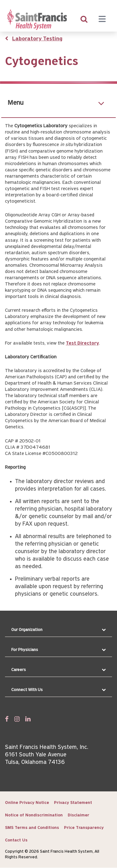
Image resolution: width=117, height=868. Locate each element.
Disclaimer (78, 815)
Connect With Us (27, 690)
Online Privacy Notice (27, 803)
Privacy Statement (73, 803)
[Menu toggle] (102, 20)
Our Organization (27, 630)
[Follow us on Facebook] (7, 719)
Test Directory (82, 343)
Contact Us (16, 840)
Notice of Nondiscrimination (34, 815)
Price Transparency (84, 828)
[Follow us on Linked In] (28, 719)
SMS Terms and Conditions (32, 828)
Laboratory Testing (37, 39)
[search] (84, 20)
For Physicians (25, 650)
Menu (15, 103)
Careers (19, 670)
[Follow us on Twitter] (17, 719)
